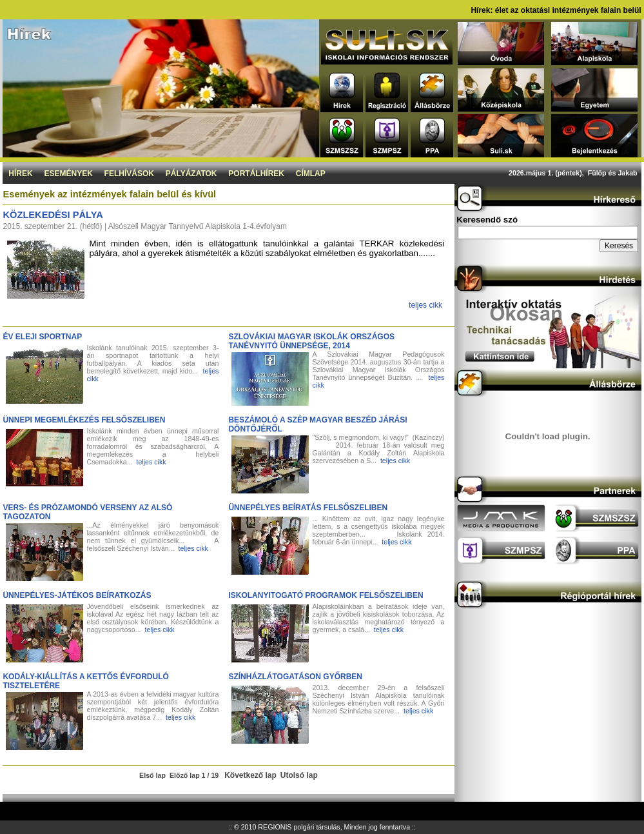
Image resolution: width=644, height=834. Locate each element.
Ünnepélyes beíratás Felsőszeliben (308, 508)
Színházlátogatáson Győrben (295, 677)
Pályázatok (191, 174)
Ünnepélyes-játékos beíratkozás (77, 595)
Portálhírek (256, 174)
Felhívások (129, 174)
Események (68, 174)
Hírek (20, 174)
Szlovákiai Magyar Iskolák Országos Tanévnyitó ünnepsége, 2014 (311, 341)
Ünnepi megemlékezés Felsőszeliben (84, 420)
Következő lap (250, 775)
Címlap (311, 174)
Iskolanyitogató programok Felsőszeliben (326, 595)
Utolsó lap (299, 775)
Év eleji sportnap (42, 337)
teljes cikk (425, 305)
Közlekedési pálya (53, 215)
